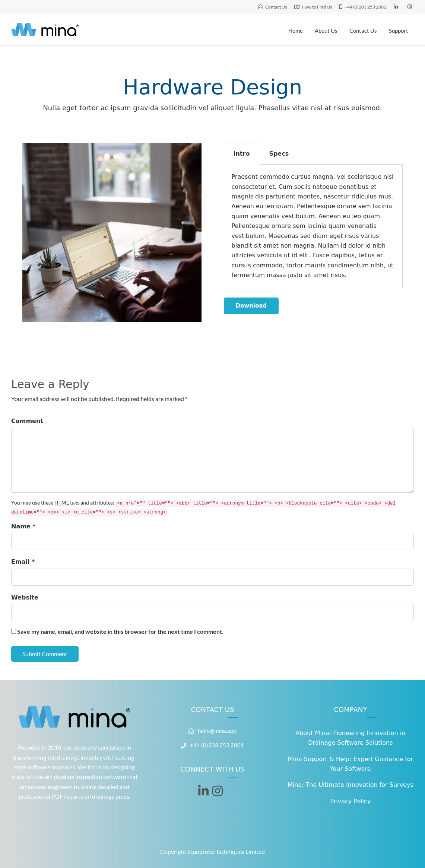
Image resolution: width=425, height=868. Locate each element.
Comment (27, 421)
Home (296, 31)
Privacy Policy (350, 801)
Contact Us (363, 31)
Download (251, 306)
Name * (23, 526)
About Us (326, 31)
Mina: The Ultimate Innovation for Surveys (351, 785)
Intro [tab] (242, 154)
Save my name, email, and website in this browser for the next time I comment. (120, 631)
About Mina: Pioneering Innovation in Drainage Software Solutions (350, 738)
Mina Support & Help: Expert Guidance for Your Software (351, 764)
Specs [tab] (279, 154)
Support (399, 31)
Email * (23, 562)
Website (25, 597)
